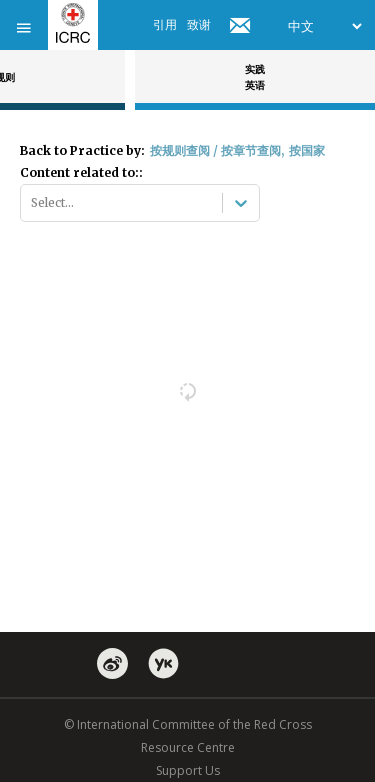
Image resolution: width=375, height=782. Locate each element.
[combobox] (32, 203)
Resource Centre (188, 747)
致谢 (199, 24)
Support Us (188, 770)
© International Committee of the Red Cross (188, 724)
